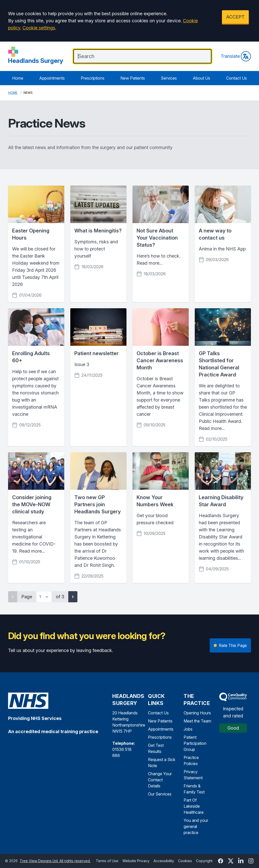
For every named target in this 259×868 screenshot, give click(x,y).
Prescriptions (93, 78)
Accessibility (164, 861)
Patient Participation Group (195, 743)
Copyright (204, 861)
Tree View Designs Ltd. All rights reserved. (55, 861)
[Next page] (73, 597)
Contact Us (236, 78)
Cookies (185, 861)
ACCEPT (235, 17)
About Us (201, 78)
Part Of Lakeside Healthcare (194, 806)
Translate (236, 56)
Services (169, 78)
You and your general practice (196, 826)
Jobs (188, 729)
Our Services (160, 794)
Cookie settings (39, 28)
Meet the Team (197, 721)
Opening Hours (197, 713)
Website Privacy (136, 861)
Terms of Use (107, 861)
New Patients (133, 78)
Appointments (52, 78)
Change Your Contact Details (160, 780)
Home (18, 78)
